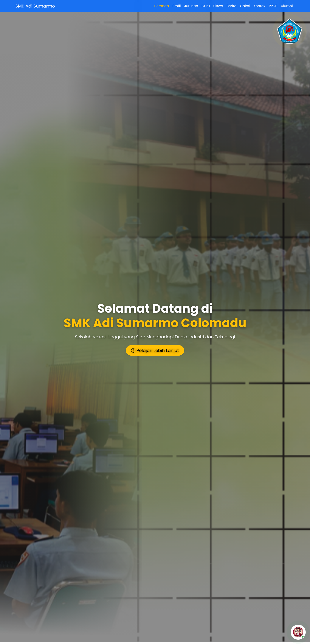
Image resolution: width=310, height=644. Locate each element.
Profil (177, 6)
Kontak (260, 6)
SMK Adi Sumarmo (35, 6)
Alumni (287, 6)
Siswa (218, 6)
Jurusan (191, 6)
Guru (206, 6)
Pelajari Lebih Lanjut (155, 350)
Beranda (162, 6)
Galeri (245, 6)
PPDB (273, 6)
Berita (231, 6)
